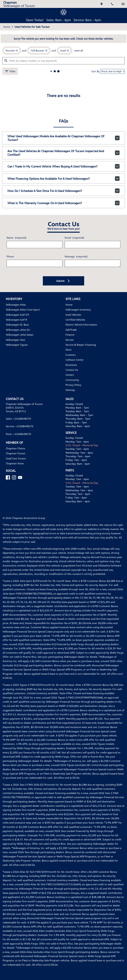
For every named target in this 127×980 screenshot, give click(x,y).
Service (70, 340)
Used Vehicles (73, 315)
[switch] (123, 4)
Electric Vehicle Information (81, 325)
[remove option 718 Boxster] (39, 50)
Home (7, 27)
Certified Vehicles (75, 320)
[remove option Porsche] (12, 50)
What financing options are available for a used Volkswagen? (64, 179)
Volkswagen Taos (15, 340)
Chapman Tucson (16, 453)
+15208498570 (22, 419)
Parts (68, 350)
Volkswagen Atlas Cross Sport (23, 310)
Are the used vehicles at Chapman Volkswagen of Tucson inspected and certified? (64, 153)
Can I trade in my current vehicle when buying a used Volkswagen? (64, 166)
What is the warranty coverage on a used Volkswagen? (64, 203)
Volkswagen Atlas (16, 305)
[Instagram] (14, 477)
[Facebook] (8, 477)
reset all (78, 50)
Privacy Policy (73, 385)
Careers (70, 375)
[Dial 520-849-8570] (112, 4)
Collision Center (74, 360)
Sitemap (70, 390)
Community (72, 380)
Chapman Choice (15, 448)
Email (74, 238)
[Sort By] (113, 71)
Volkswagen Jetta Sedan (20, 335)
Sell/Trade (71, 330)
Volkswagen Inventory (78, 310)
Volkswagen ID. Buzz (17, 325)
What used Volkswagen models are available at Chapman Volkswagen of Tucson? (64, 138)
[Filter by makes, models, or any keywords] (63, 61)
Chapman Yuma (15, 463)
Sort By (96, 71)
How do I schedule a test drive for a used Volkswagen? (64, 191)
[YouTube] (20, 477)
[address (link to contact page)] (102, 4)
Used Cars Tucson (16, 458)
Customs (71, 355)
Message (76, 256)
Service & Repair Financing (81, 345)
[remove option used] (64, 50)
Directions (71, 365)
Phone (10, 256)
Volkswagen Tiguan (17, 345)
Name (16, 238)
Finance (70, 335)
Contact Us (72, 370)
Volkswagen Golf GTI (17, 315)
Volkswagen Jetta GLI (18, 330)
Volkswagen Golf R (16, 320)
